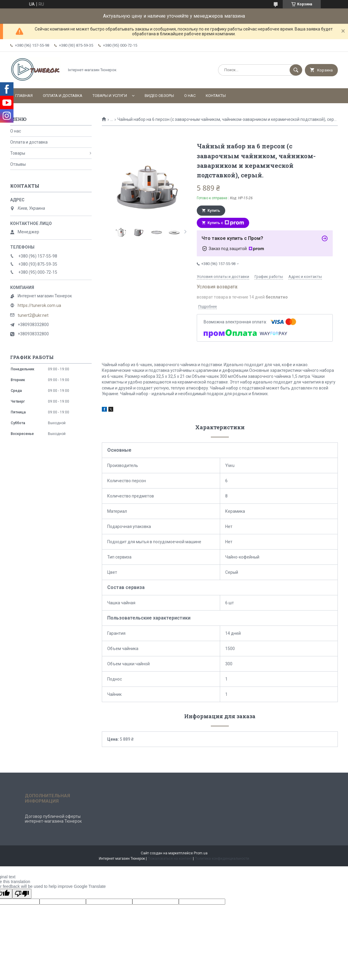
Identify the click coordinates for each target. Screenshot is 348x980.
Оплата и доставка (63, 96)
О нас (190, 96)
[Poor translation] (22, 894)
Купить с (226, 223)
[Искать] (296, 70)
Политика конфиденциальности (222, 859)
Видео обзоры (159, 96)
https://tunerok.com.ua (39, 305)
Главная (24, 96)
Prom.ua (201, 853)
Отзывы (18, 164)
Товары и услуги (110, 96)
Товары (18, 153)
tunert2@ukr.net (33, 315)
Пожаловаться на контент (170, 859)
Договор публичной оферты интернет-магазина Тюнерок (53, 819)
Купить (214, 211)
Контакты (216, 96)
